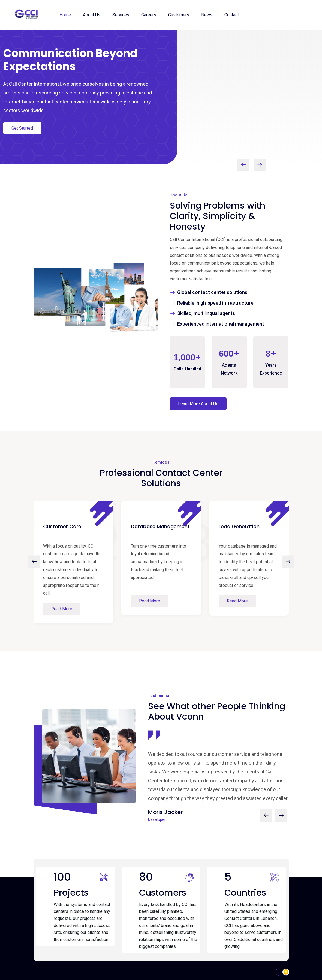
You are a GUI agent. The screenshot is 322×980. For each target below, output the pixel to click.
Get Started (22, 128)
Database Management (160, 526)
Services (121, 15)
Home (65, 15)
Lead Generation (239, 526)
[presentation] (243, 165)
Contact (232, 15)
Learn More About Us (198, 404)
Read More (62, 609)
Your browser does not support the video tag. (242, 96)
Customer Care (62, 526)
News (207, 15)
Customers (179, 15)
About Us (92, 15)
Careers (149, 15)
